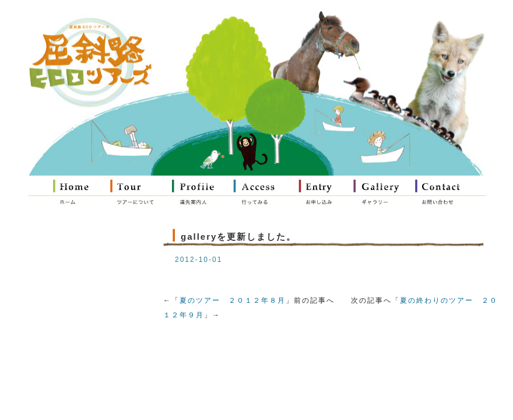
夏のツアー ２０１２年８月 (233, 300)
